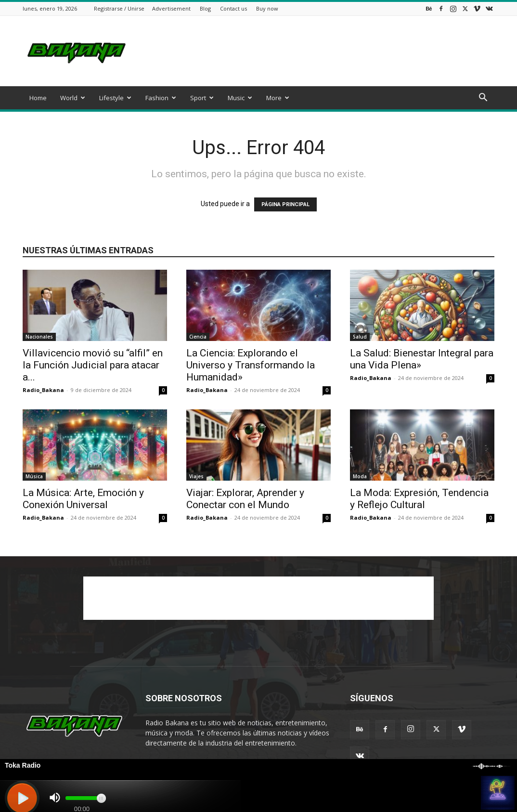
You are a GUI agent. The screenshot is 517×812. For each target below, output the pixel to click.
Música (34, 476)
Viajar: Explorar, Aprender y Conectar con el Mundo (245, 499)
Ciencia (198, 337)
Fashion (161, 98)
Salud (360, 337)
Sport (202, 98)
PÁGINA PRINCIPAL (285, 204)
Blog (205, 8)
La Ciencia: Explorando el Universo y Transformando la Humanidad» (251, 365)
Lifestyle (115, 98)
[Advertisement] (319, 51)
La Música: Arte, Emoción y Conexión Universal (83, 499)
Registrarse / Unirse (119, 8)
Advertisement (171, 8)
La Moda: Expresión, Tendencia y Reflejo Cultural (419, 499)
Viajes (196, 476)
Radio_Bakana (43, 390)
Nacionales (39, 337)
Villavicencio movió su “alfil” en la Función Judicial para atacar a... (93, 365)
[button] (483, 98)
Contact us (233, 8)
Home (38, 98)
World (73, 98)
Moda (360, 476)
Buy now (267, 8)
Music (240, 98)
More (278, 98)
